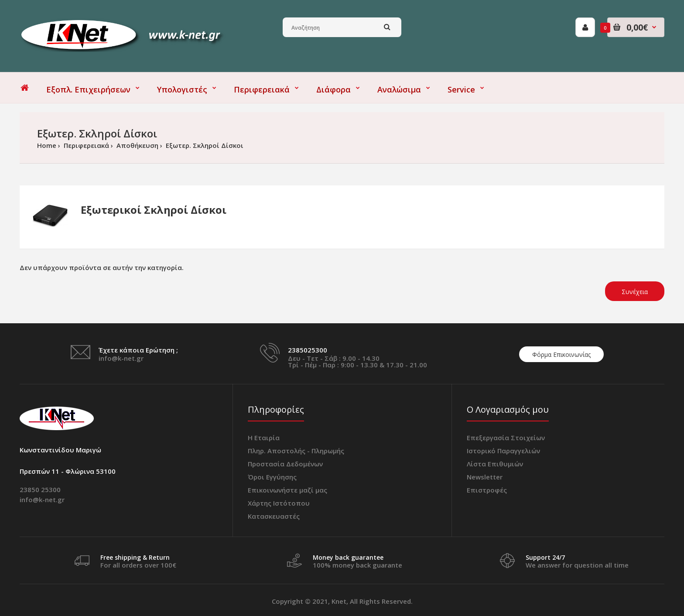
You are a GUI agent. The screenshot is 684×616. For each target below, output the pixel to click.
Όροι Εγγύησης (272, 477)
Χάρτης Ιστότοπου (279, 503)
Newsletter (485, 477)
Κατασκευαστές (274, 516)
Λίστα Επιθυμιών (495, 464)
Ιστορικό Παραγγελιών (503, 451)
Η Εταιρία (264, 438)
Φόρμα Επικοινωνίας (561, 354)
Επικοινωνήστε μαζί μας (287, 490)
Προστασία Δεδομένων (285, 464)
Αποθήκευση (137, 145)
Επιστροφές (487, 490)
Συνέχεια (635, 292)
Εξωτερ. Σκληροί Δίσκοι (204, 145)
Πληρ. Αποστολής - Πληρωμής (296, 451)
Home (47, 145)
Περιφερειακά (85, 145)
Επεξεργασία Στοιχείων (506, 438)
